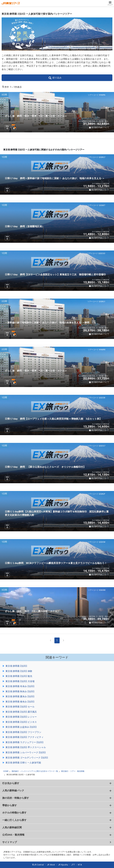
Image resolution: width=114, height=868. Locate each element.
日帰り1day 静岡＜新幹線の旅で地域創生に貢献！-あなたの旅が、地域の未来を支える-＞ (55, 178)
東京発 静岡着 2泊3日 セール (20, 707)
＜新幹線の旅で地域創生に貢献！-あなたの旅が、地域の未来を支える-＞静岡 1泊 (50, 323)
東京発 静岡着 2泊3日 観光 (19, 676)
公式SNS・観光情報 (13, 835)
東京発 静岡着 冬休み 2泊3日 (20, 686)
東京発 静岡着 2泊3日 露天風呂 (21, 712)
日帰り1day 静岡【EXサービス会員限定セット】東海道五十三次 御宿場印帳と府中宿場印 (55, 275)
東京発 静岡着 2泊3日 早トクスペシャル (26, 747)
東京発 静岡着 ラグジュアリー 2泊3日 (25, 742)
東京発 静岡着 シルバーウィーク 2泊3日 (26, 752)
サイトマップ (10, 842)
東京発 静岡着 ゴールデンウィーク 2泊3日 (27, 758)
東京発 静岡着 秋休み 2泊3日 (20, 691)
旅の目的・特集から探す (16, 798)
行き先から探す (11, 783)
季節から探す (10, 805)
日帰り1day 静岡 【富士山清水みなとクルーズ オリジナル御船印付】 (45, 467)
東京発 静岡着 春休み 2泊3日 (20, 702)
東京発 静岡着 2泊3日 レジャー (21, 717)
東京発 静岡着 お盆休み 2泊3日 (21, 727)
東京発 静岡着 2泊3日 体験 (19, 671)
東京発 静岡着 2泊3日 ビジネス (21, 722)
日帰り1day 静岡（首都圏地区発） (25, 226)
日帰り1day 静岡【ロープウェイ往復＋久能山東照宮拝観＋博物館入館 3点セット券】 (53, 419)
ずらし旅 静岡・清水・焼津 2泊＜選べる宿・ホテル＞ (36, 116)
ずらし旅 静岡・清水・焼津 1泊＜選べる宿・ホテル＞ (36, 371)
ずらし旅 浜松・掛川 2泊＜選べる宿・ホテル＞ (32, 611)
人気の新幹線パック (13, 790)
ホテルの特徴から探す (14, 813)
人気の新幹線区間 (12, 827)
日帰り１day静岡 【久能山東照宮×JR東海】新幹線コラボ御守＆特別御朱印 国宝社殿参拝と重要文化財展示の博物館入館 (57, 513)
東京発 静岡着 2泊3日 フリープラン (23, 732)
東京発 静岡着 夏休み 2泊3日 (20, 696)
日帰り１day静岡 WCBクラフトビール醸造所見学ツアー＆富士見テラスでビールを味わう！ (56, 563)
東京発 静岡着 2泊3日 (16, 666)
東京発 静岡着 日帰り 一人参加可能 (23, 763)
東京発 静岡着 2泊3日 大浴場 (20, 681)
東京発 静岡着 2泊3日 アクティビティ (25, 737)
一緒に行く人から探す (14, 820)
